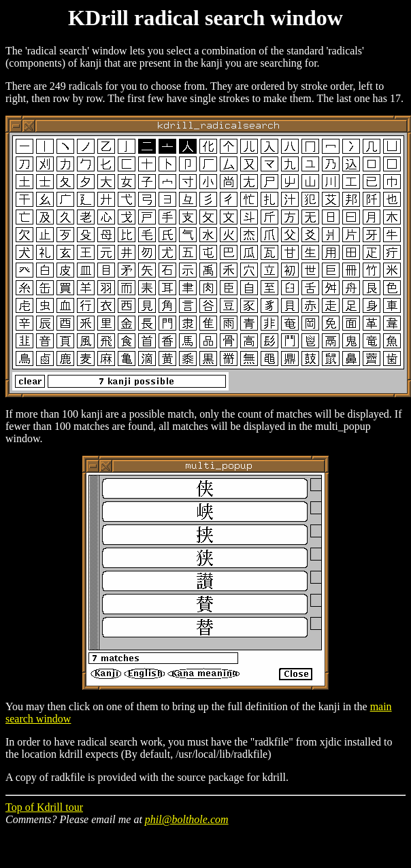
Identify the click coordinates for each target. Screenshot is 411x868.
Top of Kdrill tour (44, 807)
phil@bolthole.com (187, 819)
